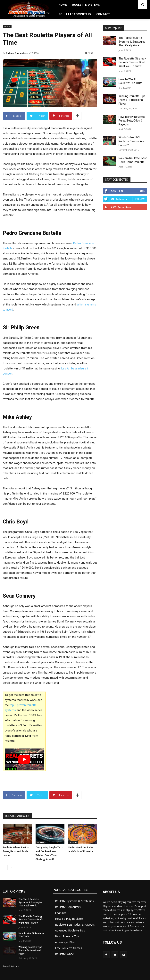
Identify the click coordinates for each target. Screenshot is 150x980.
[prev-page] (5, 868)
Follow (140, 199)
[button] (143, 5)
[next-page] (11, 868)
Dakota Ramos (14, 53)
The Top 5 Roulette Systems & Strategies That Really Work (132, 42)
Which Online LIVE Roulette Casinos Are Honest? (132, 141)
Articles (7, 27)
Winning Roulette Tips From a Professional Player (132, 100)
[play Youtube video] (24, 759)
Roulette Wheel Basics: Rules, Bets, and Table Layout (16, 851)
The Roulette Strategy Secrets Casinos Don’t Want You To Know (132, 62)
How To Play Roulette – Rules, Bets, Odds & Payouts (133, 121)
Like (142, 191)
